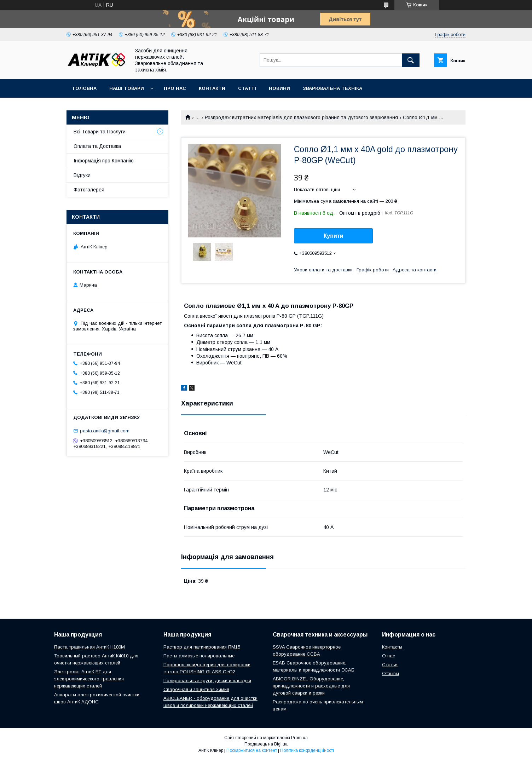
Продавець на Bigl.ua (266, 744)
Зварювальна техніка (332, 88)
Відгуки (82, 175)
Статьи (390, 665)
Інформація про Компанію (104, 161)
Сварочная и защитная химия (196, 689)
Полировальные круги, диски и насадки (207, 681)
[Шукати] (411, 60)
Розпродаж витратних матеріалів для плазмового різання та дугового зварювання (301, 117)
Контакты (392, 647)
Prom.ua (299, 738)
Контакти (212, 88)
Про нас (175, 88)
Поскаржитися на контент (252, 750)
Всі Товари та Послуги (100, 132)
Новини (279, 88)
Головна (85, 88)
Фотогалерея (89, 190)
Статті (247, 88)
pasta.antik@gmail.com (105, 431)
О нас (389, 656)
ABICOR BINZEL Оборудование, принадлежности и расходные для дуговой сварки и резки (311, 686)
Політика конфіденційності (307, 750)
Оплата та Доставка (97, 146)
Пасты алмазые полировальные (199, 656)
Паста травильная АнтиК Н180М (89, 647)
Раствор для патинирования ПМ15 (202, 647)
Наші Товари (127, 88)
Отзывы (391, 673)
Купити (334, 236)
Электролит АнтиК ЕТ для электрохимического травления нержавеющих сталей (89, 679)
